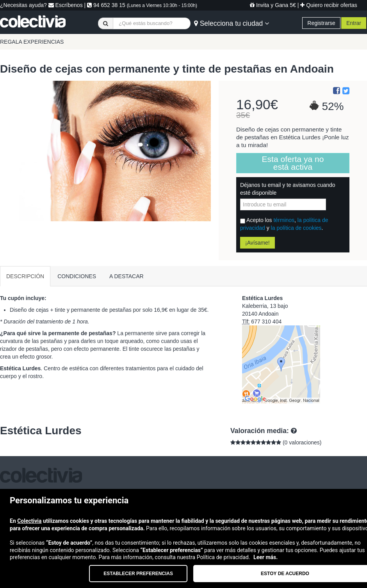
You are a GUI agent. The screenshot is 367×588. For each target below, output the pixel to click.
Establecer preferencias (138, 574)
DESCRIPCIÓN (25, 276)
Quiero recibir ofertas (329, 5)
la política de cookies (296, 228)
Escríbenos (66, 5)
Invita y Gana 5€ (273, 5)
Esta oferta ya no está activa (293, 163)
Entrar (354, 23)
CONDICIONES (77, 276)
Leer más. (265, 557)
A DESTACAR (126, 276)
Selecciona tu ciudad (232, 23)
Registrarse (321, 23)
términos (284, 220)
